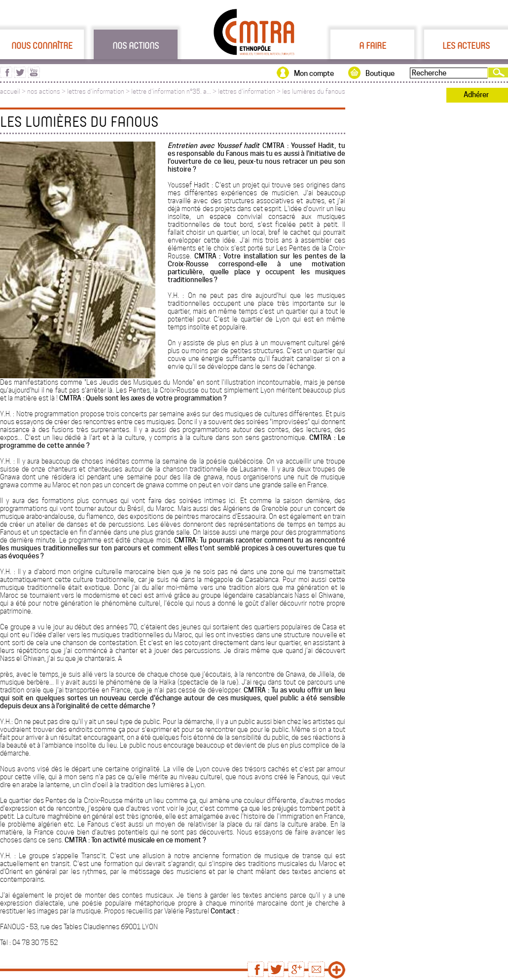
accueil (10, 91)
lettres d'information (96, 91)
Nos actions (136, 45)
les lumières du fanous (314, 91)
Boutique (380, 73)
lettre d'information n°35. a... (171, 91)
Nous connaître (42, 45)
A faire (373, 45)
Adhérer (476, 95)
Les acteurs (466, 45)
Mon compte (314, 73)
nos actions (44, 91)
